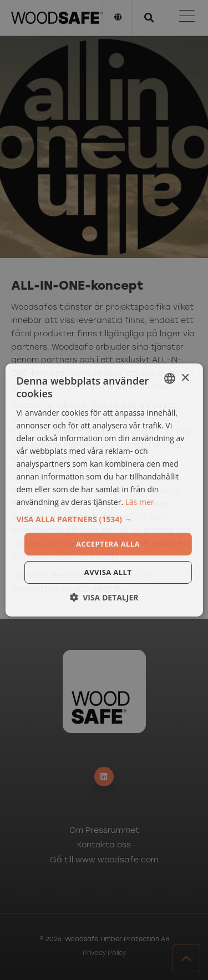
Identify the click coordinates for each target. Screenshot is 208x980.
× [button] (185, 378)
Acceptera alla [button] (108, 543)
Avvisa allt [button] (108, 572)
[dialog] (104, 490)
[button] (104, 519)
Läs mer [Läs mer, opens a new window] (140, 502)
